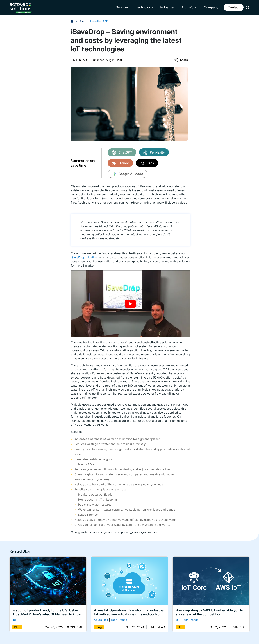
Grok (147, 163)
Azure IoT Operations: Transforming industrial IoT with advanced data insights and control (129, 612)
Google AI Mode (127, 174)
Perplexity (154, 152)
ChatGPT (122, 152)
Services (122, 7)
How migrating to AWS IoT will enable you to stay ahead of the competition (209, 612)
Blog (83, 21)
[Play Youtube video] (130, 304)
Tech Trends (119, 620)
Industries (168, 7)
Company (211, 7)
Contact (234, 7)
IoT (14, 620)
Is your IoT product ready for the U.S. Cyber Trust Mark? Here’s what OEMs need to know (47, 612)
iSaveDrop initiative (84, 257)
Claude (120, 163)
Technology (144, 7)
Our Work (189, 7)
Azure (98, 620)
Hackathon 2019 (100, 21)
